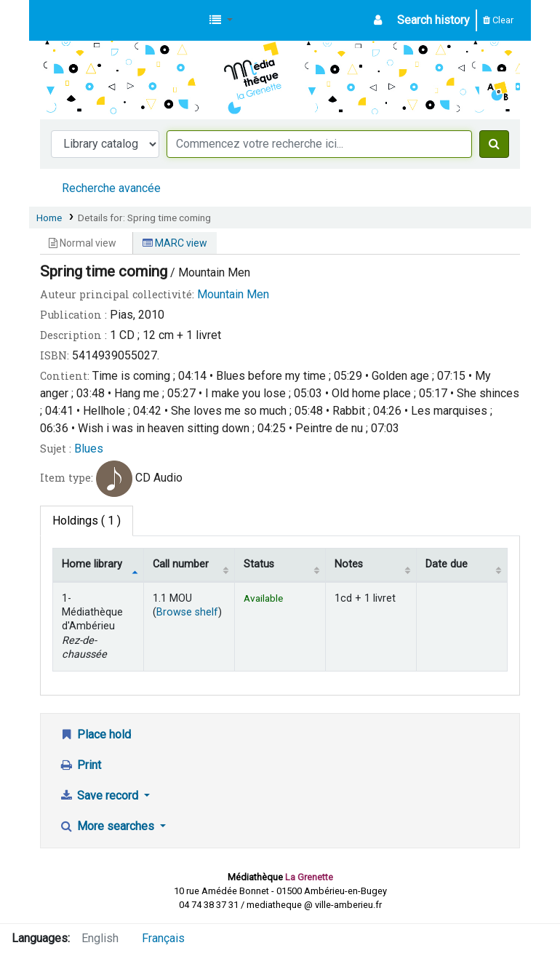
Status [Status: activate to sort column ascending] (259, 564)
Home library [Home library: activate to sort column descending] (92, 564)
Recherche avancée (111, 188)
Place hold (95, 734)
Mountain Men (233, 294)
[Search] (494, 144)
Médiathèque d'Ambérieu (77, 20)
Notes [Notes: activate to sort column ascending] (349, 564)
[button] (221, 20)
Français (163, 938)
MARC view (175, 243)
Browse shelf (187, 612)
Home (49, 218)
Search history (433, 20)
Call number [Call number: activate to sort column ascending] (181, 564)
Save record (100, 796)
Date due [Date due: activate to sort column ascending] (447, 564)
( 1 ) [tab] (87, 521)
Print (80, 765)
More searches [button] (108, 826)
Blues (89, 449)
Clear (498, 20)
